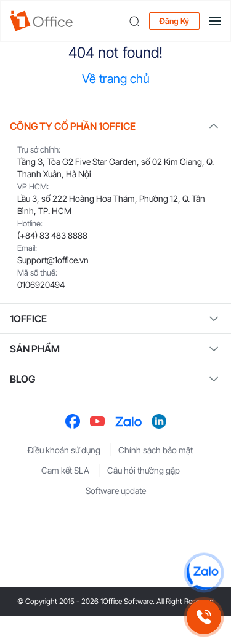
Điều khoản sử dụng (64, 450)
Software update (116, 491)
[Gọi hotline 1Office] (204, 617)
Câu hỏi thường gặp (144, 470)
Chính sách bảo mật (156, 450)
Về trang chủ (116, 79)
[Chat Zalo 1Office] (204, 573)
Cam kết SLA (65, 470)
